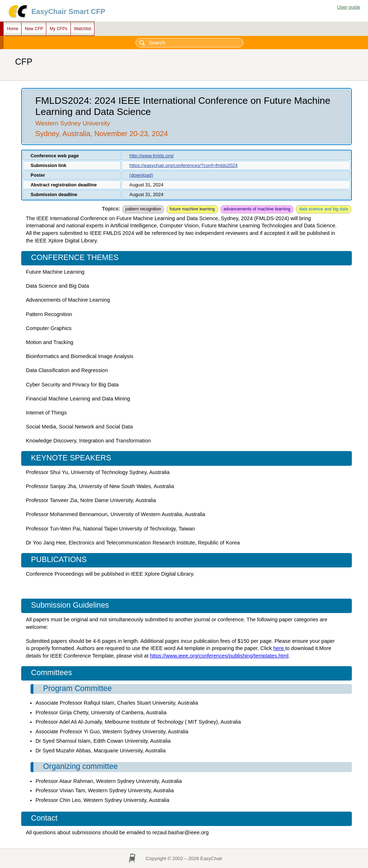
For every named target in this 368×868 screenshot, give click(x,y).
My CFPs (58, 29)
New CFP (34, 29)
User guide (349, 7)
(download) (141, 175)
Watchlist (83, 29)
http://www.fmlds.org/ (152, 156)
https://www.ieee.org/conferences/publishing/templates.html (219, 656)
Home (13, 29)
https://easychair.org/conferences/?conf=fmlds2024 (183, 165)
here (279, 648)
